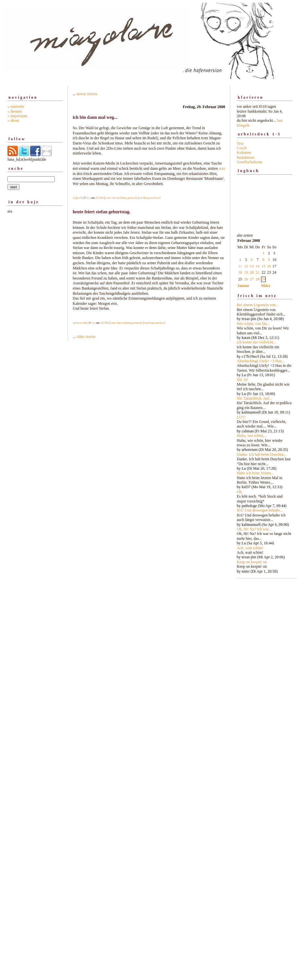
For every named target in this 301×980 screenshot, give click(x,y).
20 (252, 272)
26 (246, 279)
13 (252, 266)
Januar (243, 286)
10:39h (104, 323)
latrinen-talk (80, 323)
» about (13, 120)
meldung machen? (150, 198)
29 (263, 279)
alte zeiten (264, 402)
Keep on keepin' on (252, 562)
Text (240, 143)
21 (258, 272)
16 (269, 266)
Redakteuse (246, 157)
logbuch (77, 198)
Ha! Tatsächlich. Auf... (254, 398)
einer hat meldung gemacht (122, 198)
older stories (86, 337)
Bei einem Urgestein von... (258, 305)
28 (258, 279)
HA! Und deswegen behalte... (260, 510)
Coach (242, 148)
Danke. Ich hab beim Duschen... (262, 454)
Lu (89, 198)
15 (263, 266)
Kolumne (244, 153)
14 (258, 266)
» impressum (18, 116)
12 (246, 266)
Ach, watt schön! (250, 548)
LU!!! (241, 417)
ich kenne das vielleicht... (257, 342)
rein (222, 168)
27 (252, 279)
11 (240, 266)
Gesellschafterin (249, 162)
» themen (15, 111)
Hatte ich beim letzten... (255, 473)
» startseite (16, 106)
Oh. (240, 492)
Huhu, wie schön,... (252, 436)
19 (246, 272)
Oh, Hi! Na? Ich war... (254, 529)
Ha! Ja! (242, 379)
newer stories (87, 94)
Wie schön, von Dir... (253, 324)
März (266, 286)
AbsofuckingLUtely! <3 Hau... (261, 361)
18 (240, 272)
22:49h (99, 198)
